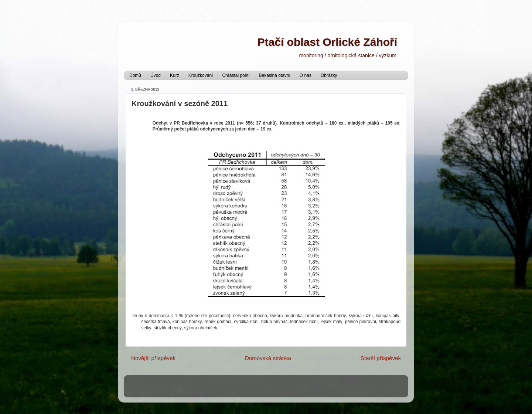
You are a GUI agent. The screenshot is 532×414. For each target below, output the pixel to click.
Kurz (175, 75)
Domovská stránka (268, 358)
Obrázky (329, 75)
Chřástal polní (236, 75)
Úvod (156, 75)
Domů (135, 75)
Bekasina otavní (274, 75)
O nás (306, 75)
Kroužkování (201, 75)
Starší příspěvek (381, 358)
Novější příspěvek (153, 358)
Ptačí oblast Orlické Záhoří (327, 42)
